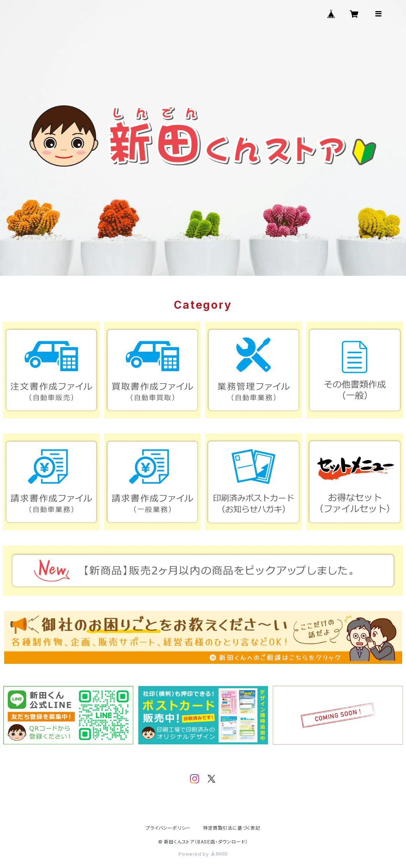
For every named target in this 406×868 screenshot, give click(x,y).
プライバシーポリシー (168, 828)
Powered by (203, 854)
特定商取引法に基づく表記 (232, 828)
